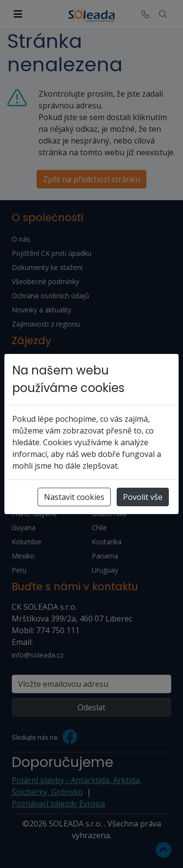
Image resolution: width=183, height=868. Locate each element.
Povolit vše (143, 497)
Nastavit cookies (74, 497)
